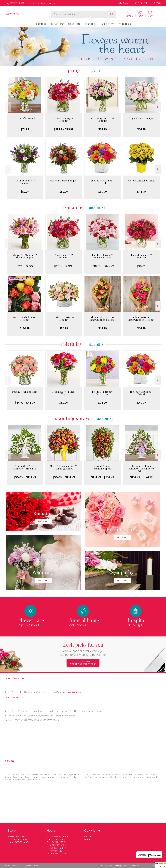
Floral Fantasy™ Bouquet (64, 120)
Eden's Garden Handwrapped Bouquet (141, 319)
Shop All (92, 71)
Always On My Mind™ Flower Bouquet (25, 256)
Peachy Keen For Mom (25, 392)
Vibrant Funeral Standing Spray (103, 467)
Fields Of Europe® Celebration (103, 393)
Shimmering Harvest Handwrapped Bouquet (103, 319)
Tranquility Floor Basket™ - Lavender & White (141, 469)
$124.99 (25, 328)
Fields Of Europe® (25, 118)
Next (158, 107)
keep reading (74, 692)
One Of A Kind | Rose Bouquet (25, 319)
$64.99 (103, 328)
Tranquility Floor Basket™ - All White (25, 467)
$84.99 (103, 129)
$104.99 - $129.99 (103, 266)
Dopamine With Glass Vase (64, 393)
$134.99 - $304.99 (103, 477)
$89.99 (25, 192)
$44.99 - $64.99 (25, 403)
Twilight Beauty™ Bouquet (25, 182)
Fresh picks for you (83, 649)
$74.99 (25, 129)
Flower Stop (13, 14)
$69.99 (64, 403)
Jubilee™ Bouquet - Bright (103, 182)
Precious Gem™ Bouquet (64, 181)
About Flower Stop (15, 678)
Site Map (154, 866)
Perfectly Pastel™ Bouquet (64, 319)
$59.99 (103, 192)
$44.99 (141, 192)
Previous (8, 107)
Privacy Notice (121, 866)
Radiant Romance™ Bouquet (141, 256)
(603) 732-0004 (17, 3)
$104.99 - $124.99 (25, 477)
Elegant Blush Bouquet (141, 118)
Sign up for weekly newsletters (83, 663)
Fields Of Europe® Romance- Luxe (103, 256)
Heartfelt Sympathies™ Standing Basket (64, 467)
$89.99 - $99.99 (64, 129)
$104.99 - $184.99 (64, 477)
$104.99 (141, 266)
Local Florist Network (139, 866)
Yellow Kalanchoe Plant (141, 181)
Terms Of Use (107, 866)
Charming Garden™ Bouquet (103, 120)
